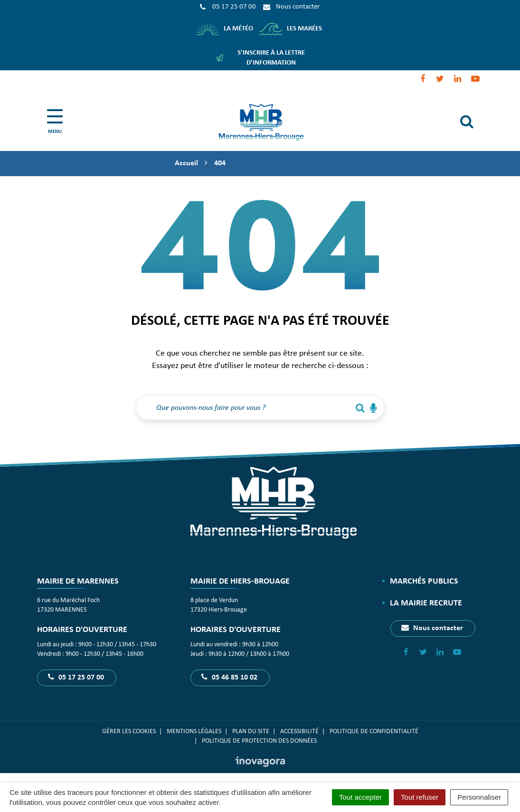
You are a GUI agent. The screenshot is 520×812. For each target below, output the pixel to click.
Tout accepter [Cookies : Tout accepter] (360, 797)
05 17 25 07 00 (76, 677)
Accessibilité (299, 732)
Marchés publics (424, 581)
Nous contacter (432, 628)
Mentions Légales (194, 732)
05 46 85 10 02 (229, 677)
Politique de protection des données (260, 741)
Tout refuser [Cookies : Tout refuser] (420, 797)
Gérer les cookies (129, 732)
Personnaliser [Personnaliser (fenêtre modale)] (479, 797)
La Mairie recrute (426, 603)
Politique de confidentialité (374, 732)
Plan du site (251, 732)
